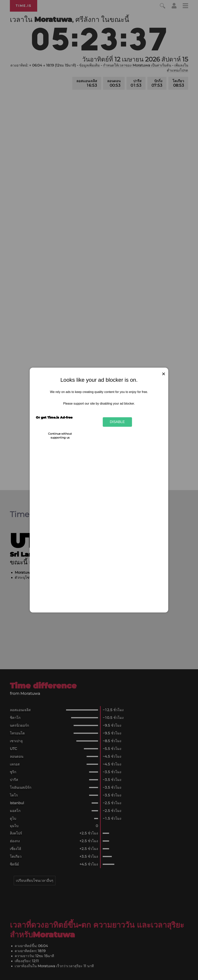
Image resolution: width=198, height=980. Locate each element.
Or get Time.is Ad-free (54, 417)
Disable (117, 422)
